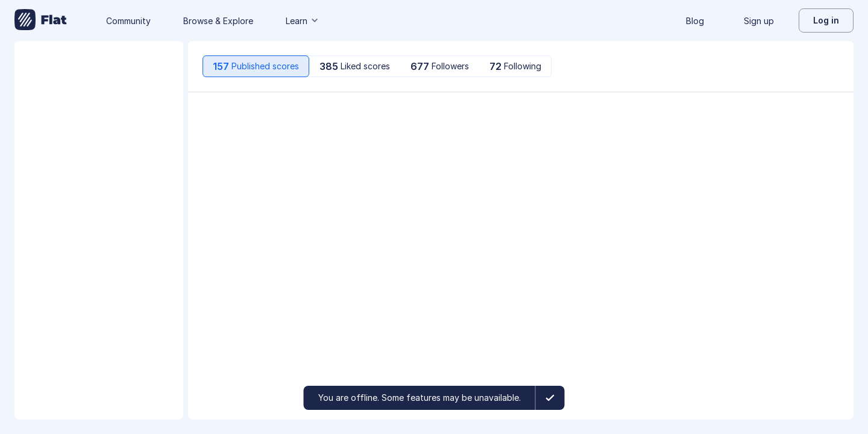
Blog (695, 21)
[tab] (256, 66)
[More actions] (827, 116)
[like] (711, 116)
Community (128, 21)
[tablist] (377, 66)
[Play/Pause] (215, 116)
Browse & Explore (218, 21)
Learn (303, 21)
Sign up (759, 21)
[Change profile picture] (99, 82)
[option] (521, 116)
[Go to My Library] (41, 20)
